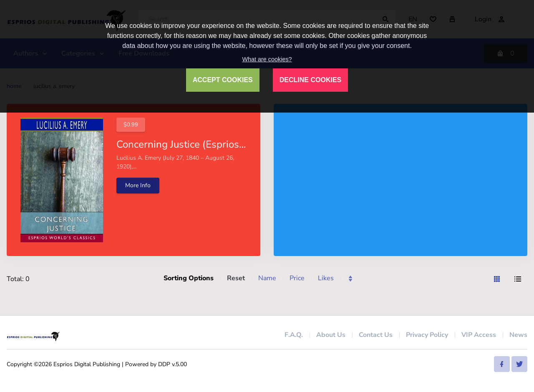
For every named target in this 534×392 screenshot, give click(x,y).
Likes (326, 278)
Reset (236, 278)
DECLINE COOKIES (310, 80)
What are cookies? (267, 59)
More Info (138, 185)
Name (267, 278)
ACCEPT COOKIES (223, 80)
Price (297, 278)
